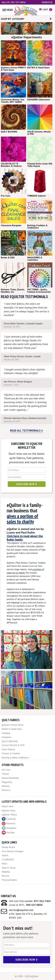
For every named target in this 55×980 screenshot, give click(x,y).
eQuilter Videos (9, 815)
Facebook (9, 819)
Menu (8, 10)
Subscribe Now (27, 484)
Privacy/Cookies (9, 880)
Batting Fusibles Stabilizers (15, 757)
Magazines (7, 782)
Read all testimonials (27, 431)
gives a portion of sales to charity (22, 519)
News (5, 864)
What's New (8, 806)
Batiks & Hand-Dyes (12, 729)
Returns (6, 876)
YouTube (8, 833)
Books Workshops (10, 778)
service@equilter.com (21, 910)
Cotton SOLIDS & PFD (13, 745)
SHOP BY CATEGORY (26, 19)
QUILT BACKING (10, 741)
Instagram (9, 828)
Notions (6, 786)
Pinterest (9, 823)
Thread (5, 774)
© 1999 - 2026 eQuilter (27, 976)
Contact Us (8, 896)
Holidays (6, 733)
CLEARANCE (8, 859)
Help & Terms (9, 868)
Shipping (6, 872)
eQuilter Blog (8, 810)
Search (47, 2)
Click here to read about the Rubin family (25, 538)
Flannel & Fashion (11, 753)
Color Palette (9, 749)
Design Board (8, 847)
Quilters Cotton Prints (13, 725)
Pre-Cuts (6, 770)
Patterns (6, 790)
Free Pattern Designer (13, 851)
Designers (7, 737)
